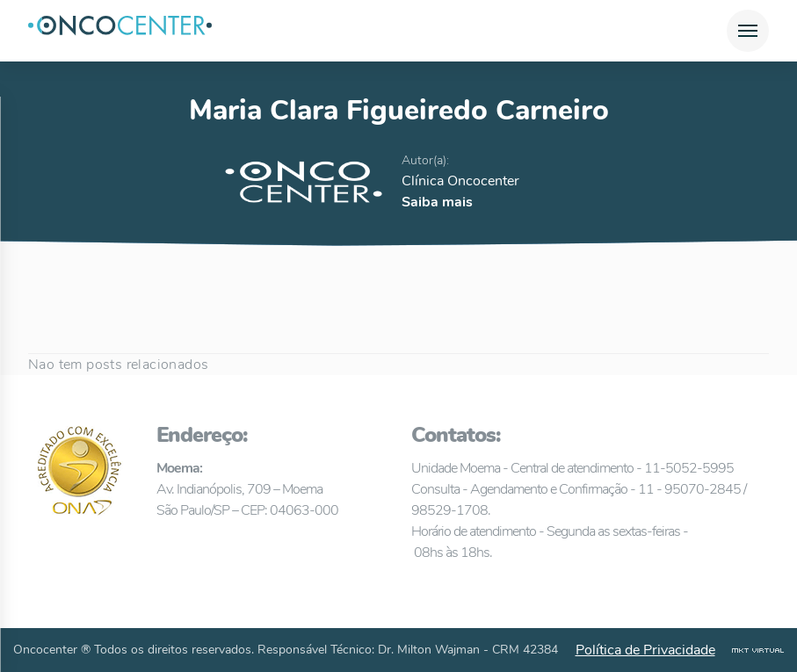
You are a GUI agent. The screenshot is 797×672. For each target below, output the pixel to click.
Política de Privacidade (645, 650)
